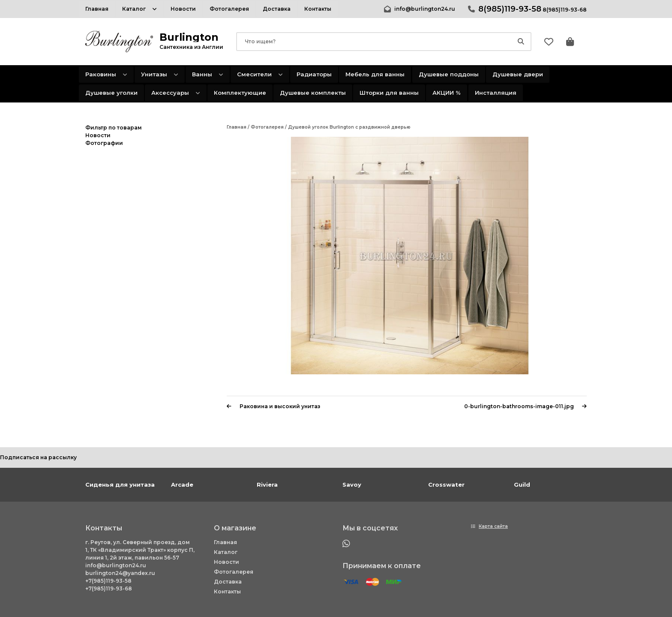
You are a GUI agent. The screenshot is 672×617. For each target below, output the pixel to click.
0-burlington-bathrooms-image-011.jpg (525, 406)
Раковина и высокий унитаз (273, 406)
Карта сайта (493, 526)
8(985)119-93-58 (510, 9)
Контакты (227, 591)
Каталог (226, 552)
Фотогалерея (234, 572)
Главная (225, 542)
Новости (226, 562)
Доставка (228, 582)
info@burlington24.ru (425, 9)
